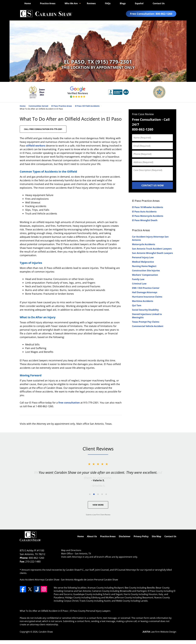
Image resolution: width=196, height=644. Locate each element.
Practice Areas (48, 3)
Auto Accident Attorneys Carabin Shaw (39, 580)
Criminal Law (139, 284)
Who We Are (71, 3)
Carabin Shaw (46, 632)
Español (139, 3)
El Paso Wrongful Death (145, 220)
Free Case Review (143, 114)
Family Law (138, 279)
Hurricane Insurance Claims (147, 297)
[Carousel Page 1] (90, 494)
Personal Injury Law (143, 257)
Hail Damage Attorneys (145, 292)
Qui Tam (137, 305)
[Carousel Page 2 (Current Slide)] (94, 494)
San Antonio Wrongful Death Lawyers (152, 253)
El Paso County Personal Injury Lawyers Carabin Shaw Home (46, 14)
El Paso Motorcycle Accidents (148, 216)
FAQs (108, 3)
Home (28, 3)
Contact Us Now (153, 185)
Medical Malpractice (143, 262)
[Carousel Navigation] (98, 494)
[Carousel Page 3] (98, 494)
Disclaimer (125, 536)
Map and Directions (71, 550)
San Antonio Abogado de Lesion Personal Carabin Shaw (89, 580)
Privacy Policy (141, 536)
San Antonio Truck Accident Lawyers (152, 249)
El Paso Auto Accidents (144, 212)
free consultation (69, 403)
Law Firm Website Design (159, 632)
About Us (92, 536)
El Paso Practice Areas (146, 201)
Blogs (123, 3)
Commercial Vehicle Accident (148, 326)
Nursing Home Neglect (144, 266)
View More (98, 505)
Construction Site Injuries (146, 271)
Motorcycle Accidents (144, 244)
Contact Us (159, 3)
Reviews (91, 3)
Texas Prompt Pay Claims (146, 322)
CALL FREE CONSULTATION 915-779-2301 (43, 129)
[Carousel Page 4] (102, 494)
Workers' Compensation (145, 275)
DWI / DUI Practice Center (146, 288)
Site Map (156, 536)
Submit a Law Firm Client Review (98, 515)
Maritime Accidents (143, 301)
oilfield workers (36, 146)
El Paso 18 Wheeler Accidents (148, 207)
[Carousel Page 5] (106, 494)
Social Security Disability (145, 310)
